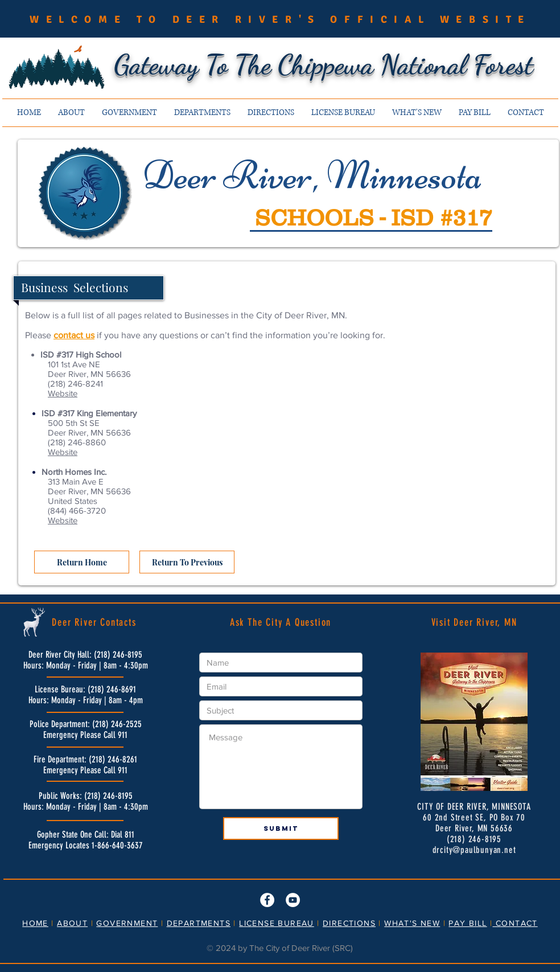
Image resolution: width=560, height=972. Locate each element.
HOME (35, 923)
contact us (74, 335)
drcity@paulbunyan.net (474, 850)
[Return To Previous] (187, 562)
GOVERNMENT (127, 923)
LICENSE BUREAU (277, 923)
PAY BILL (468, 923)
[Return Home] (82, 562)
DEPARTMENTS (199, 923)
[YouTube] (293, 900)
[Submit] (281, 829)
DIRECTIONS (349, 923)
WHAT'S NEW (412, 923)
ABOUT (72, 923)
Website (63, 393)
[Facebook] (267, 900)
